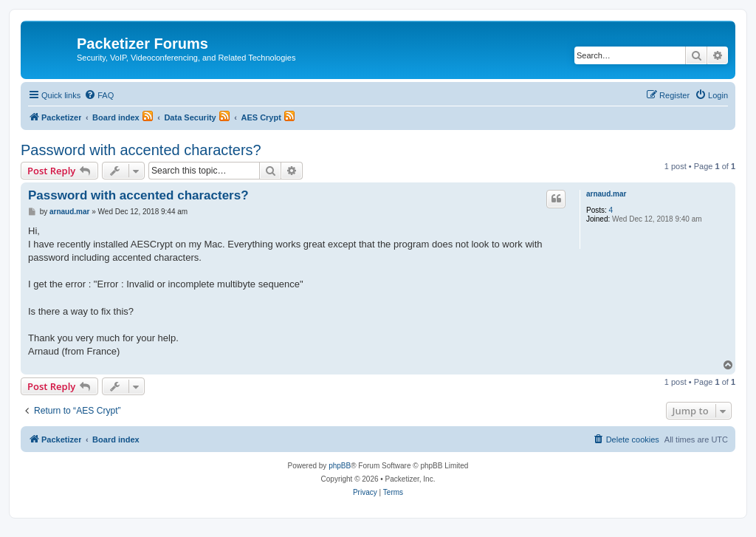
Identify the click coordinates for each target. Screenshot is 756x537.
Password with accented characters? (141, 150)
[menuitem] (99, 95)
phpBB (340, 466)
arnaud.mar (606, 194)
